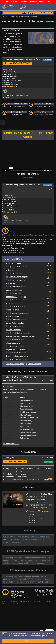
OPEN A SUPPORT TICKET (20, 590)
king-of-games (16, 272)
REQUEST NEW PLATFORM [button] (18, 104)
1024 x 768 (30, 506)
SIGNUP (49, 13)
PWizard (14, 319)
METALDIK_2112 (17, 352)
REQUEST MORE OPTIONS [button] (44, 104)
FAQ (35, 594)
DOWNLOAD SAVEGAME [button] (15, 454)
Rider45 (14, 286)
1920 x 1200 (31, 515)
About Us (16, 596)
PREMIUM (48, 60)
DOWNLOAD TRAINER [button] (20, 63)
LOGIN (42, 13)
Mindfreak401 (16, 312)
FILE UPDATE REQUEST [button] (17, 112)
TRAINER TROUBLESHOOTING (18, 584)
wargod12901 (16, 259)
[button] (6, 63)
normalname (16, 279)
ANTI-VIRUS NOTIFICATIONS (17, 587)
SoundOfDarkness (18, 325)
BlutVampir (15, 299)
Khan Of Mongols (17, 306)
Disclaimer (41, 594)
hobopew (15, 266)
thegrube (15, 339)
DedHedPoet (16, 332)
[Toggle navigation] (52, 7)
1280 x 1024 (31, 513)
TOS (9, 596)
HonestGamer (16, 292)
